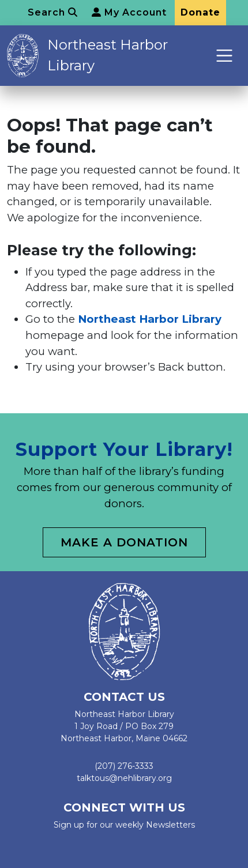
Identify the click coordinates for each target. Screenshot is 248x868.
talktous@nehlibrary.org (124, 778)
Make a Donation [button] (124, 542)
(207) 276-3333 (124, 766)
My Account (129, 12)
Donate (200, 12)
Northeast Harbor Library (108, 55)
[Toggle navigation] (225, 56)
